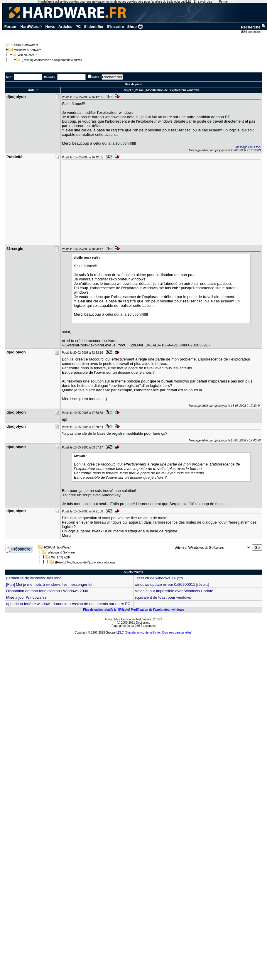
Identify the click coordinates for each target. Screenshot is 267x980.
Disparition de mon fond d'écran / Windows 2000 (47, 591)
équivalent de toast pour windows (163, 597)
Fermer (224, 2)
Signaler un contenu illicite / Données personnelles (158, 633)
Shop (135, 27)
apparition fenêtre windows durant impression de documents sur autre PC (68, 604)
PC (78, 27)
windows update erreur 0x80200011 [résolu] (171, 584)
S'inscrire (115, 27)
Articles (65, 27)
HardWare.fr (31, 27)
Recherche (254, 27)
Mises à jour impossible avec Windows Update (174, 591)
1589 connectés (251, 32)
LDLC (120, 633)
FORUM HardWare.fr (25, 45)
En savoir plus (203, 2)
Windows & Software (28, 50)
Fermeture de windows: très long (34, 578)
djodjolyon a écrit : (87, 258)
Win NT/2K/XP (27, 55)
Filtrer (97, 77)
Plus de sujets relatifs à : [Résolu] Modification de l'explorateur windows (133, 610)
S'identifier (94, 27)
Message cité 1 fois (248, 147)
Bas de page (134, 84)
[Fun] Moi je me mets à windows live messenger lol (49, 584)
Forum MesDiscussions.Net (123, 619)
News (50, 27)
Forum (10, 27)
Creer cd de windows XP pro (159, 578)
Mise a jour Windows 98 (26, 597)
